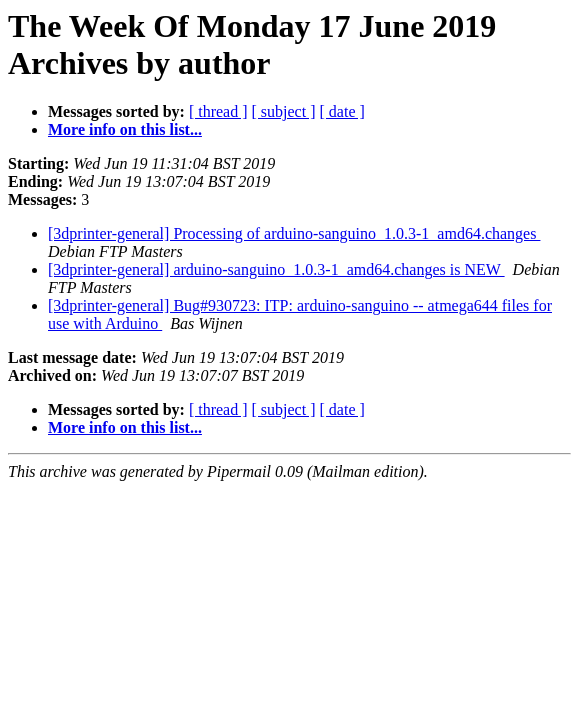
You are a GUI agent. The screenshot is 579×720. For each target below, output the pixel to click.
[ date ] (342, 111)
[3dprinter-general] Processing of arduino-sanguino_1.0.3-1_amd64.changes (294, 233)
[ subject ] (284, 111)
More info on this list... (125, 129)
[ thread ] (218, 111)
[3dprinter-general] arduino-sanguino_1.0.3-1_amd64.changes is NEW (276, 269)
